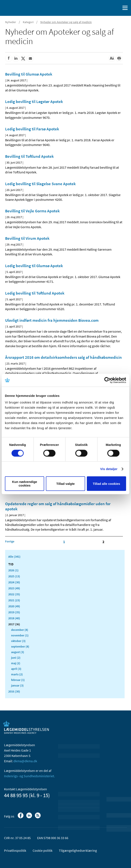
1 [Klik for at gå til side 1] (64, 542)
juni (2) (16, 658)
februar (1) (18, 680)
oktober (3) (18, 641)
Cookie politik (43, 850)
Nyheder (11, 22)
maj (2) (16, 663)
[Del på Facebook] (9, 58)
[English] (106, 8)
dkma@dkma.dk (25, 761)
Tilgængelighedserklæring (78, 850)
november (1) (20, 635)
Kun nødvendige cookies (25, 484)
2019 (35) (14, 612)
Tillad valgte (65, 484)
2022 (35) (14, 594)
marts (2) (17, 674)
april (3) (16, 669)
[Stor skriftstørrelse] (112, 58)
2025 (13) (14, 576)
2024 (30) (14, 582)
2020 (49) (14, 606)
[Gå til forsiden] (21, 7)
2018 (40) (14, 618)
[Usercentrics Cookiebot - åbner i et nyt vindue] (107, 380)
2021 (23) (14, 600)
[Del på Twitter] (23, 58)
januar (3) (17, 685)
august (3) (18, 652)
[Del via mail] (30, 58)
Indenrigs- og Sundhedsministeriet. (29, 776)
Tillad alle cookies (106, 484)
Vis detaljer (109, 469)
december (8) (20, 630)
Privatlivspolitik (15, 850)
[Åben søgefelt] (116, 8)
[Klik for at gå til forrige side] (10, 541)
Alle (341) (14, 557)
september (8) (20, 646)
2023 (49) (14, 588)
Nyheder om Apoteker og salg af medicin (66, 22)
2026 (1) (13, 570)
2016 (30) (14, 691)
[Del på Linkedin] (16, 58)
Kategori (28, 22)
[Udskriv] (119, 58)
